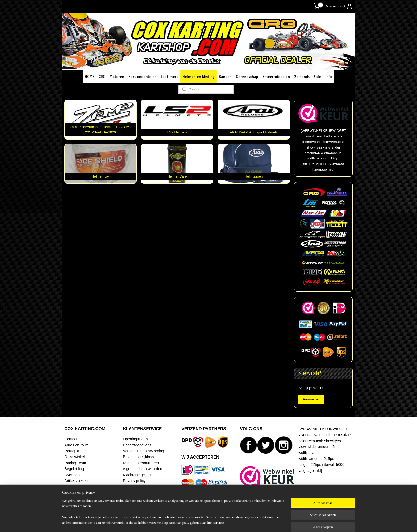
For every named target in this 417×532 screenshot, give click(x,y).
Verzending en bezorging (143, 451)
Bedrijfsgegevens (137, 445)
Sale (317, 77)
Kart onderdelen (143, 77)
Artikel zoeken (76, 481)
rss (206, 522)
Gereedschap (247, 77)
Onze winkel (74, 457)
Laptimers (170, 77)
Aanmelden (311, 399)
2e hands (302, 77)
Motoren (117, 77)
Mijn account (339, 6)
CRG (102, 77)
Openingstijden (135, 439)
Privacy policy (134, 481)
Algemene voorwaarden (143, 469)
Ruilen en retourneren (141, 463)
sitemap (197, 522)
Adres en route (77, 445)
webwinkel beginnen (224, 522)
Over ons (72, 475)
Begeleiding (74, 469)
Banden (225, 77)
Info (329, 77)
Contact (71, 439)
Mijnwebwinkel (265, 522)
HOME (90, 77)
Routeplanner (76, 451)
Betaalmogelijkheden (140, 457)
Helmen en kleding (199, 77)
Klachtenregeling (137, 475)
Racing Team (75, 463)
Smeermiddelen (276, 77)
